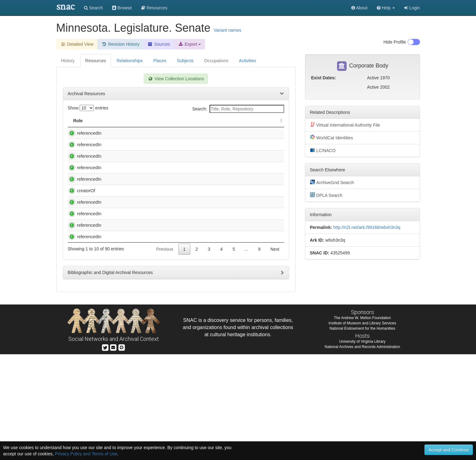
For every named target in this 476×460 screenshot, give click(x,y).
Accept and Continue (449, 450)
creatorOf (80, 240)
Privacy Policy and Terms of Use (86, 454)
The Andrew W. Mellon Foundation (362, 424)
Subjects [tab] (185, 61)
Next (275, 355)
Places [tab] (160, 61)
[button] (386, 8)
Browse (122, 8)
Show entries (88, 108)
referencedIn (83, 133)
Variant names (227, 30)
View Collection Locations (176, 79)
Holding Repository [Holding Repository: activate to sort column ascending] (232, 121)
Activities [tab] (248, 61)
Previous (164, 355)
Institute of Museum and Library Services (362, 429)
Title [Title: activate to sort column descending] (108, 121)
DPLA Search (326, 195)
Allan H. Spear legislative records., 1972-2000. (146, 133)
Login (412, 8)
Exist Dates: (324, 78)
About (359, 8)
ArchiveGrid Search (332, 182)
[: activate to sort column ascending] (279, 121)
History (68, 61)
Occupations (216, 61)
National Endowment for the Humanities (362, 434)
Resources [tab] (96, 61)
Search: (238, 109)
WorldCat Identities (332, 137)
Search (93, 8)
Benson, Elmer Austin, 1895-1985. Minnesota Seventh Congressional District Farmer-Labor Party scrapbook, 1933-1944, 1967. (151, 247)
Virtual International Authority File (345, 125)
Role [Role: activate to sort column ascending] (78, 121)
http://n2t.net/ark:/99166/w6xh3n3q (367, 227)
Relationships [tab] (130, 61)
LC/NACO (323, 150)
